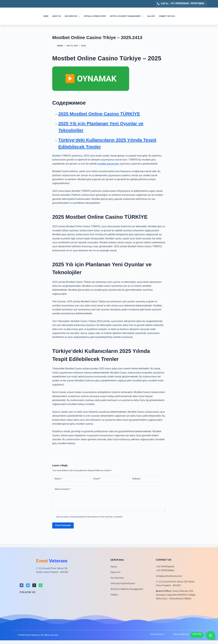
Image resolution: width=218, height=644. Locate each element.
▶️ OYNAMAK (91, 79)
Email (97, 479)
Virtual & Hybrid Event (95, 16)
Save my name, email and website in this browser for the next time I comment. (89, 517)
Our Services (73, 16)
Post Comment (63, 525)
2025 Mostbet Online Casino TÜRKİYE (99, 114)
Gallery (151, 16)
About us (57, 16)
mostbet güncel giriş (108, 164)
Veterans (52, 561)
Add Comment (63, 489)
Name (58, 479)
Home (46, 16)
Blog (84, 46)
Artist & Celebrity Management (127, 16)
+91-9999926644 (180, 3)
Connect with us (167, 16)
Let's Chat (197, 634)
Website (136, 479)
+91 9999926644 (165, 566)
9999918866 (197, 3)
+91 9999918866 (165, 570)
